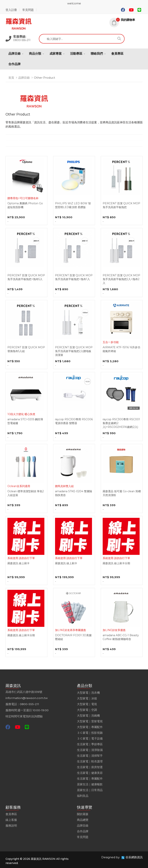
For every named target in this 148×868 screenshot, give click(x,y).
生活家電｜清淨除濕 (90, 750)
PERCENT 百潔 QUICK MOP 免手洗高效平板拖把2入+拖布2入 (121, 279)
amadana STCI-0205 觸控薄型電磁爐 (25, 421)
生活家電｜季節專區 (90, 744)
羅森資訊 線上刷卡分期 (116, 563)
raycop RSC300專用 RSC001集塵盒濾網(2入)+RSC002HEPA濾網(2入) (121, 423)
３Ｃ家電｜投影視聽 (90, 733)
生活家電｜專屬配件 (90, 779)
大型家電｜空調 (87, 710)
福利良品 (83, 796)
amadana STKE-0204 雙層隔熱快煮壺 (74, 493)
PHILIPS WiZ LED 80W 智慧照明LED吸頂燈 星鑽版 (73, 205)
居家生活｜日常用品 (90, 790)
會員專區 (117, 54)
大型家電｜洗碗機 (88, 716)
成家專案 (56, 54)
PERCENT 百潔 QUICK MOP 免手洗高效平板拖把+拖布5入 (26, 277)
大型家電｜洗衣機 (88, 693)
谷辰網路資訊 (134, 857)
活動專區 (76, 54)
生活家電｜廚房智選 (90, 767)
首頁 (11, 78)
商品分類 (35, 54)
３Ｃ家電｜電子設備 (90, 738)
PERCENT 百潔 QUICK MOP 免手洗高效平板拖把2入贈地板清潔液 (74, 351)
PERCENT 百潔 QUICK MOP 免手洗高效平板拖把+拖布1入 (74, 277)
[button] (126, 20)
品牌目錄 (14, 54)
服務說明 (11, 826)
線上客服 (11, 820)
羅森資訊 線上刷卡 (18, 563)
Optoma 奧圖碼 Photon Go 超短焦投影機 (25, 205)
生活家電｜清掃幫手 (90, 756)
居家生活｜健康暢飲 (90, 784)
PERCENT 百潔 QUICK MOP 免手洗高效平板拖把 (121, 205)
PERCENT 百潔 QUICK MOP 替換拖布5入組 (26, 349)
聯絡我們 (97, 54)
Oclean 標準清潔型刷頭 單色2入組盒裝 (26, 493)
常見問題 (28, 10)
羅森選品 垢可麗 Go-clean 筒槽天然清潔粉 (122, 493)
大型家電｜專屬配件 (90, 727)
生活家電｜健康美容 (90, 773)
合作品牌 (14, 64)
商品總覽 (83, 820)
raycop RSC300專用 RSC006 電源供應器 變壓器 (74, 421)
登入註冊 (11, 10)
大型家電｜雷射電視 (90, 721)
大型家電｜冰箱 (87, 698)
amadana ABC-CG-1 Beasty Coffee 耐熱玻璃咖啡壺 (121, 637)
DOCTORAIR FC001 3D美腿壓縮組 (73, 637)
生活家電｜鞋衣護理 (90, 761)
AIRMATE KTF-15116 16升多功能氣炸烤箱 (121, 349)
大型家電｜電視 (87, 704)
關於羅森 (83, 814)
